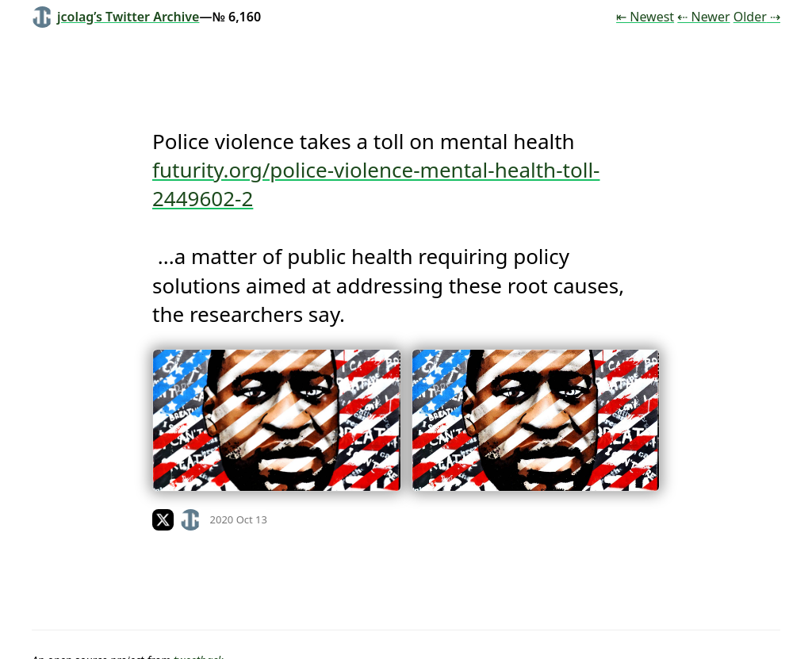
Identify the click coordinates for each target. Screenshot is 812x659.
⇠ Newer (703, 17)
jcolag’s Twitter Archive (115, 17)
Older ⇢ (757, 17)
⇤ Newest (645, 17)
